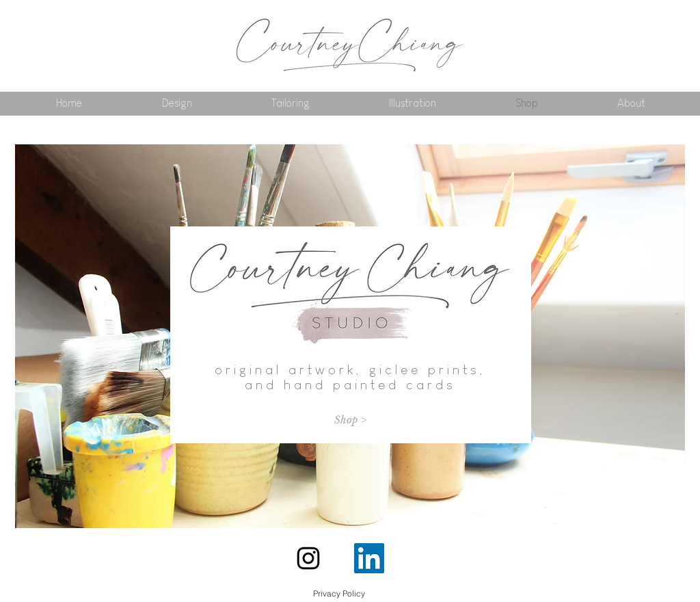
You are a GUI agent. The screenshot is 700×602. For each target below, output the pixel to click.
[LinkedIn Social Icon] (369, 558)
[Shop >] (350, 419)
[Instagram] (308, 558)
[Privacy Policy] (339, 593)
